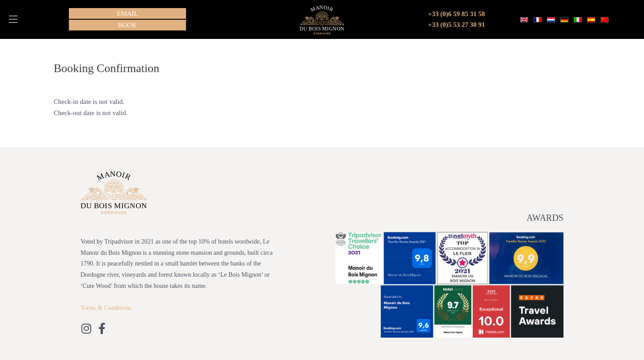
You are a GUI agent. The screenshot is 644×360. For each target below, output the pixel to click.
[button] (13, 19)
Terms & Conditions (106, 308)
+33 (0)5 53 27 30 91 (456, 25)
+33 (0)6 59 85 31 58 (456, 14)
